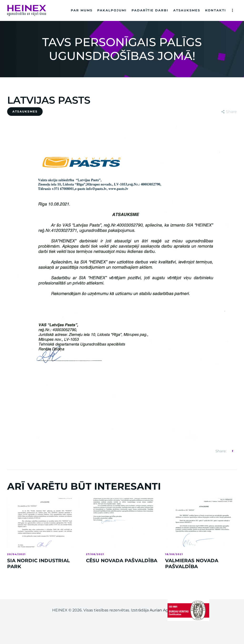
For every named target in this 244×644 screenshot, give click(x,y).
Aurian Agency (164, 610)
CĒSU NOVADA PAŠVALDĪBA (122, 561)
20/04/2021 (16, 554)
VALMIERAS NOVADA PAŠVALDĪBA (192, 563)
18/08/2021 (174, 554)
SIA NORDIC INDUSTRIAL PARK (38, 563)
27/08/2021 (95, 554)
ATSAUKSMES (25, 111)
